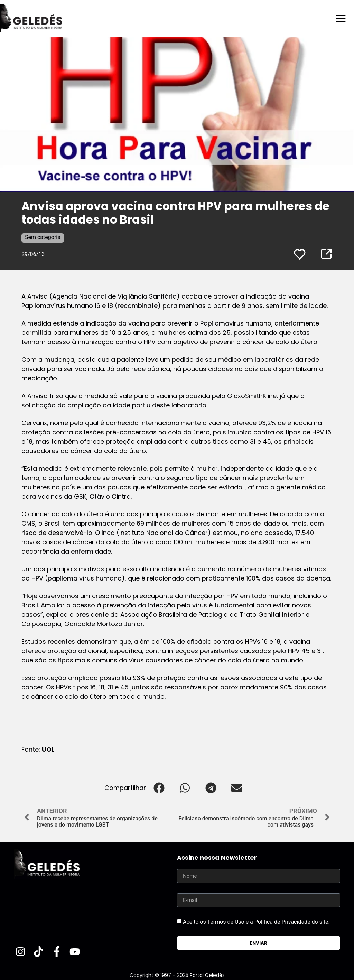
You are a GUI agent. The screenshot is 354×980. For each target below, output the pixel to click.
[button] (159, 788)
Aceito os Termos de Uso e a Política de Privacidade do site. (256, 922)
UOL (48, 749)
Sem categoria (43, 237)
